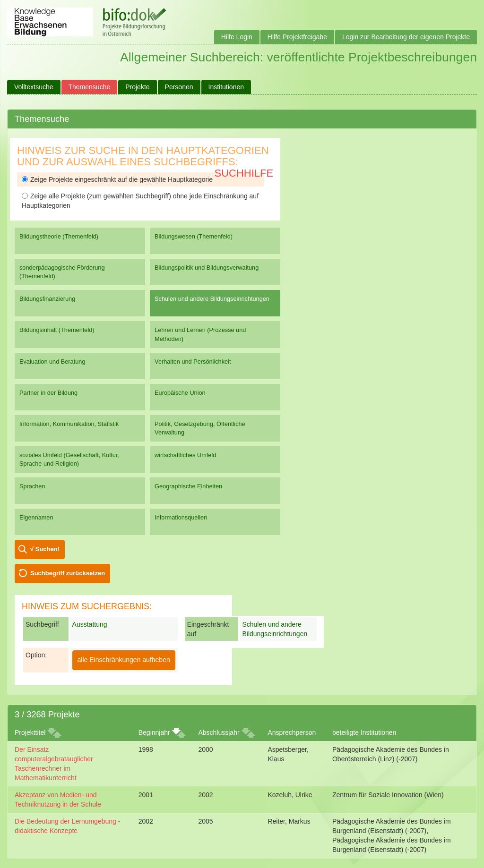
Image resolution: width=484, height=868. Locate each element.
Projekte (137, 87)
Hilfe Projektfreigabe (297, 37)
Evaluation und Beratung (52, 362)
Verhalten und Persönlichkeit (193, 362)
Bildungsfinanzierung (47, 299)
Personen (179, 87)
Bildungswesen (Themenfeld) (194, 236)
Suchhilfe (244, 173)
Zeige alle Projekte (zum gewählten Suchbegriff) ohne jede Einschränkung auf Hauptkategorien (140, 201)
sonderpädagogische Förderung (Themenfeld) (62, 272)
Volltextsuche (34, 87)
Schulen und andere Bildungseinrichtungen (212, 299)
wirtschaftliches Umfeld (185, 455)
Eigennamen (36, 517)
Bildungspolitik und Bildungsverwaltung (207, 268)
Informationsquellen (181, 517)
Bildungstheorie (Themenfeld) (59, 236)
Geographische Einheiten (188, 486)
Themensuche (90, 87)
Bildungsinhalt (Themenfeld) (57, 330)
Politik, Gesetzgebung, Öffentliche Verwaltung (200, 428)
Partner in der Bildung (48, 393)
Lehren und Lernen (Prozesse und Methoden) (200, 334)
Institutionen (226, 87)
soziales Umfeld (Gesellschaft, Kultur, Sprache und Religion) (69, 459)
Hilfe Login (237, 37)
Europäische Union (180, 393)
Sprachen (32, 486)
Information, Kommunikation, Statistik (69, 424)
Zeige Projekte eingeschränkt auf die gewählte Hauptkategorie (117, 179)
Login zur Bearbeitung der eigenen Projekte (406, 37)
